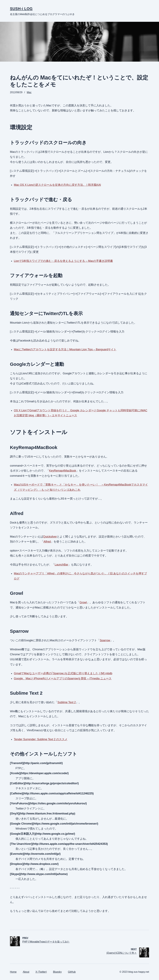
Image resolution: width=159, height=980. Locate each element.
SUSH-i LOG (21, 9)
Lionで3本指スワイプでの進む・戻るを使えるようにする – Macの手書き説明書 (63, 261)
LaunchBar (61, 565)
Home (13, 972)
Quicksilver (50, 537)
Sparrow (105, 640)
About (26, 972)
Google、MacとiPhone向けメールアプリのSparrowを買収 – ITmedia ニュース (63, 678)
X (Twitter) (41, 972)
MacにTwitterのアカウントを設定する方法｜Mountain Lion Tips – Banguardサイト (65, 349)
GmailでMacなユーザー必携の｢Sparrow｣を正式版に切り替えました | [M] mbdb (63, 673)
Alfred (47, 542)
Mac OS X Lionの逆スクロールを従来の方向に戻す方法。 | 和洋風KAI (57, 185)
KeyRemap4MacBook (63, 471)
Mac (29, 92)
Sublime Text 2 (67, 702)
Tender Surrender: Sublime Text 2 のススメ (41, 739)
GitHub (72, 972)
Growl (83, 602)
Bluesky (57, 972)
